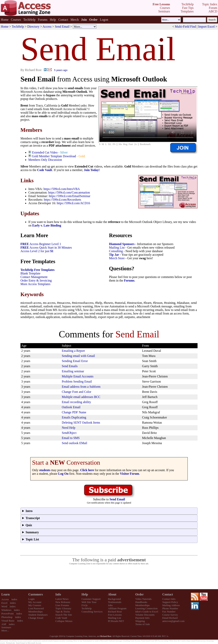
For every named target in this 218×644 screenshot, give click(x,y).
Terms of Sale (143, 624)
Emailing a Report (73, 351)
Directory (33, 27)
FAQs (85, 605)
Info (58, 594)
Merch (75, 20)
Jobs (110, 605)
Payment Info (142, 618)
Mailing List (117, 248)
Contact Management (34, 277)
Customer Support (91, 599)
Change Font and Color (77, 392)
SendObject (69, 433)
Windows (6, 610)
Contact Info (169, 599)
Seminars (6, 627)
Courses (16, 20)
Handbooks (141, 602)
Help (53, 20)
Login (31, 599)
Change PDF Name (74, 412)
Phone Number (170, 608)
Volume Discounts (145, 615)
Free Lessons (115, 615)
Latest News (62, 599)
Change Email (36, 618)
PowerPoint (7, 614)
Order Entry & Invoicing (36, 280)
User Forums (62, 605)
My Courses (35, 605)
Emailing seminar (73, 371)
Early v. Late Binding (47, 225)
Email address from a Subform (81, 387)
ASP (4, 624)
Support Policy (170, 602)
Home (5, 20)
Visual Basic (8, 621)
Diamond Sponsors (122, 244)
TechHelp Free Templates (37, 270)
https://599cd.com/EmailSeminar (70, 196)
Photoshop (7, 617)
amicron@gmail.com (173, 621)
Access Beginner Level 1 (41, 244)
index (14, 599)
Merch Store (117, 258)
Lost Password (36, 608)
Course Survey (170, 615)
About (112, 594)
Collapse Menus (64, 621)
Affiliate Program (117, 608)
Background (114, 599)
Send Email (62, 27)
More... (5, 630)
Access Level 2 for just (37, 251)
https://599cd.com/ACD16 (73, 203)
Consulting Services (92, 612)
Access (47, 27)
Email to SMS (71, 438)
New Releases (63, 602)
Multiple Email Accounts (78, 376)
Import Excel (206, 27)
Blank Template (30, 273)
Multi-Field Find (185, 27)
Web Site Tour (89, 602)
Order (140, 594)
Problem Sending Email (77, 381)
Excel (4, 603)
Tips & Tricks (63, 612)
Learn (6, 594)
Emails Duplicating (74, 417)
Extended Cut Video (45, 152)
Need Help (69, 428)
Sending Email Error (75, 361)
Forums (43, 20)
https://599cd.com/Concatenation (69, 192)
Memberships (36, 612)
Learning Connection (146, 608)
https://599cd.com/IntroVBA (62, 189)
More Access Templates (35, 284)
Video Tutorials (144, 599)
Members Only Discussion (45, 160)
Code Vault (45, 170)
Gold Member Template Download (54, 156)
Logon (104, 20)
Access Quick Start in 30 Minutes (46, 248)
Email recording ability (76, 402)
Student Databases (38, 615)
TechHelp (29, 20)
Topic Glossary (63, 608)
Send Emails (70, 366)
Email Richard (170, 618)
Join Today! (92, 170)
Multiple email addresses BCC (81, 397)
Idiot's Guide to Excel (147, 612)
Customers (36, 594)
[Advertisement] (109, 577)
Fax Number (169, 612)
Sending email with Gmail (78, 356)
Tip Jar (114, 255)
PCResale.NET (116, 621)
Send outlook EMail (74, 443)
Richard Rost (115, 612)
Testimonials (115, 602)
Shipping (140, 621)
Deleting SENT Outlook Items (81, 423)
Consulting (116, 251)
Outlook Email (71, 407)
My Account (35, 602)
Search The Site (64, 615)
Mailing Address (171, 605)
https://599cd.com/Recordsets (63, 200)
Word (4, 606)
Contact (63, 20)
